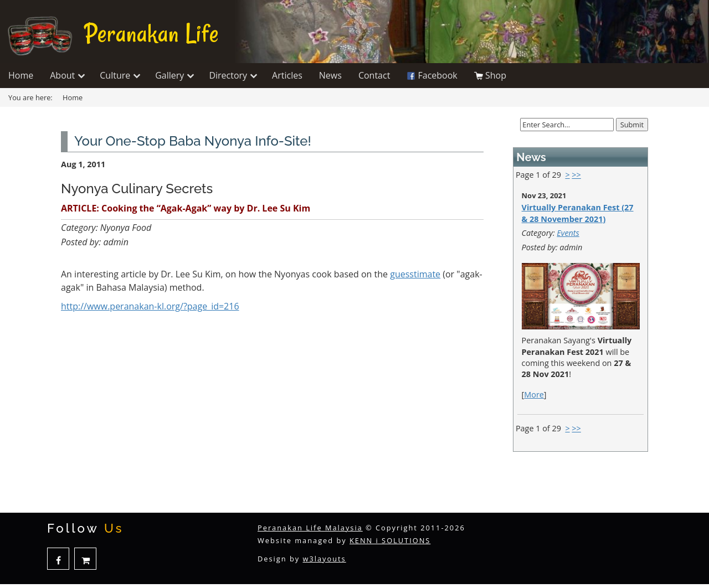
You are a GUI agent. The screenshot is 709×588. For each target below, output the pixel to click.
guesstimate (415, 274)
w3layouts (325, 559)
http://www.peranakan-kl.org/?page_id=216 (150, 306)
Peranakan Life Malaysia (310, 528)
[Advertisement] (272, 424)
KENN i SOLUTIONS (390, 540)
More (534, 394)
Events (568, 233)
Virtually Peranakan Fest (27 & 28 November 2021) (578, 213)
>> (576, 175)
